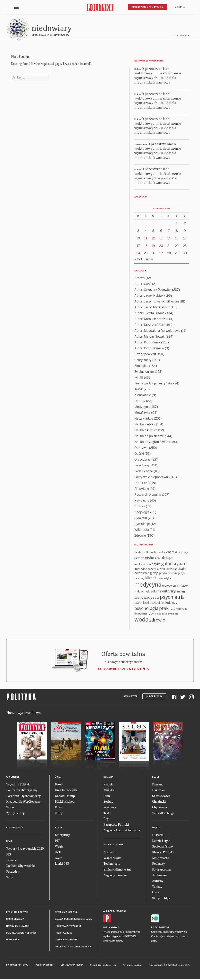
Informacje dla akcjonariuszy (74, 947)
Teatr (107, 813)
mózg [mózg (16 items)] (181, 591)
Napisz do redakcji (18, 926)
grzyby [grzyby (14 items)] (163, 573)
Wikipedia (142, 530)
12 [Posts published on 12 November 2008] (153, 238)
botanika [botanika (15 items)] (160, 552)
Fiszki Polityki (160, 927)
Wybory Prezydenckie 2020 (25, 848)
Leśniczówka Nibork (72, 965)
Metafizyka (142, 413)
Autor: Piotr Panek (147, 342)
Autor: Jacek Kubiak (149, 296)
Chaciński (159, 801)
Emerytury (62, 835)
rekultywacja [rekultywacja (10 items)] (141, 614)
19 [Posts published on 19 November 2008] (153, 246)
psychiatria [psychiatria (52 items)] (172, 597)
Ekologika (141, 366)
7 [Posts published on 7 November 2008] (169, 231)
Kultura (108, 777)
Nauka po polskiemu (149, 436)
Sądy (10, 877)
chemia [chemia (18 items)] (172, 552)
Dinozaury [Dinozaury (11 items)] (183, 552)
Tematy (157, 886)
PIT (57, 841)
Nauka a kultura (146, 430)
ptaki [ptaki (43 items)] (164, 608)
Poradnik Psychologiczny (23, 796)
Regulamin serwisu (67, 912)
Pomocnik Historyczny (22, 790)
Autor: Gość (143, 284)
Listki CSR (62, 863)
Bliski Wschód (65, 801)
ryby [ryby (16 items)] (151, 613)
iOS (105, 927)
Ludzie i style (161, 841)
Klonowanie (143, 395)
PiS (9, 854)
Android (114, 927)
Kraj (9, 841)
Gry (106, 819)
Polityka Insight (45, 965)
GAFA (59, 858)
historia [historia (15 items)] (173, 573)
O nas (156, 892)
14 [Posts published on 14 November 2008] (169, 238)
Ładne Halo (111, 965)
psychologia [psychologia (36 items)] (146, 608)
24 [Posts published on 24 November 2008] (138, 253)
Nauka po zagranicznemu (153, 442)
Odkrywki (141, 448)
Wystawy (110, 807)
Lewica (11, 860)
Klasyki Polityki (163, 852)
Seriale (108, 801)
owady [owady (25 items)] (147, 597)
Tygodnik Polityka (19, 784)
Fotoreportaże (162, 869)
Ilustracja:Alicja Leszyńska (153, 383)
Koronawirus (15, 827)
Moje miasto (161, 858)
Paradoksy (142, 465)
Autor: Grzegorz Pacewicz (153, 290)
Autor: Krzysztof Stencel (152, 325)
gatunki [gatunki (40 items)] (169, 564)
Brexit (59, 784)
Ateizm (140, 278)
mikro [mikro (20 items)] (139, 591)
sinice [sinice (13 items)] (158, 614)
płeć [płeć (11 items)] (173, 609)
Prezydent (13, 871)
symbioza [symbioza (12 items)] (173, 614)
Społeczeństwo (162, 846)
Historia (158, 835)
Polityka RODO (64, 933)
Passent (158, 784)
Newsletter (131, 696)
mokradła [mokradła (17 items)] (150, 591)
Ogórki (139, 454)
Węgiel (60, 846)
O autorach (182, 36)
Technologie (112, 863)
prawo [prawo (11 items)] (156, 598)
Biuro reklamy (15, 919)
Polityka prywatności (69, 926)
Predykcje (142, 489)
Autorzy (158, 881)
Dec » (149, 259)
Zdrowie (140, 536)
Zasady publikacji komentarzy (74, 919)
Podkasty (158, 863)
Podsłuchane (144, 471)
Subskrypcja (154, 696)
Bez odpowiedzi (146, 354)
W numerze (13, 777)
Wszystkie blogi (163, 813)
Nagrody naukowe (116, 875)
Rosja (59, 807)
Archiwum (159, 875)
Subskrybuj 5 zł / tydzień (147, 7)
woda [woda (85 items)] (141, 620)
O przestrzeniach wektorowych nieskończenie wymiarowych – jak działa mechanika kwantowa (158, 75)
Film (107, 796)
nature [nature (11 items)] (137, 598)
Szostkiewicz (161, 796)
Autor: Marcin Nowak (150, 337)
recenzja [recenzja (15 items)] (181, 609)
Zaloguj (180, 7)
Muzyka (109, 790)
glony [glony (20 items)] (154, 573)
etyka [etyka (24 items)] (150, 558)
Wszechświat (112, 858)
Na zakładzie (144, 418)
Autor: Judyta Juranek (150, 313)
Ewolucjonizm (144, 372)
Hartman (158, 790)
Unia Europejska (66, 790)
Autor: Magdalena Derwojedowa (157, 331)
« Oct (138, 259)
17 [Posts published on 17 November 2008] (138, 246)
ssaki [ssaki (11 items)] (165, 614)
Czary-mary (143, 360)
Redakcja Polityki (17, 912)
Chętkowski (160, 807)
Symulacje (142, 524)
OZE (58, 852)
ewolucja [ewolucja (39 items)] (164, 558)
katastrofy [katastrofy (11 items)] (139, 578)
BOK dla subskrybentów (21, 933)
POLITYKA (142, 483)
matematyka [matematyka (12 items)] (164, 578)
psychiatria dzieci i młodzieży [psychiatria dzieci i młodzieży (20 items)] (156, 603)
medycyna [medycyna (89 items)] (148, 585)
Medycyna (142, 407)
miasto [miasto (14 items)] (183, 586)
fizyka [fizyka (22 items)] (156, 564)
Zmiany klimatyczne (117, 869)
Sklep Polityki (162, 898)
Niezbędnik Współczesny (23, 801)
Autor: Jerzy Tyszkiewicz (152, 307)
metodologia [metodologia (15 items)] (170, 586)
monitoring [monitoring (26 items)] (167, 591)
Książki (109, 784)
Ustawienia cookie (66, 940)
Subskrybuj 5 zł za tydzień (121, 669)
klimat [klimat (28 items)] (151, 578)
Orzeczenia (142, 459)
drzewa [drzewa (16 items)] (139, 558)
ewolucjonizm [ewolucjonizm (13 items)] (143, 564)
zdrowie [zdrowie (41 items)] (157, 620)
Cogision (101, 965)
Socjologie (142, 512)
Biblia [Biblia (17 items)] (150, 552)
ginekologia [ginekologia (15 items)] (167, 569)
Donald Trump (65, 796)
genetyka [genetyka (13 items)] (153, 569)
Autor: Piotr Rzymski (149, 348)
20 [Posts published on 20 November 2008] (161, 246)
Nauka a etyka (145, 424)
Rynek (59, 827)
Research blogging (148, 495)
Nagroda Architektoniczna (122, 830)
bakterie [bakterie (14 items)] (140, 552)
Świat (58, 777)
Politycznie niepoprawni (151, 477)
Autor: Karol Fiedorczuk (151, 319)
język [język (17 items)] (182, 573)
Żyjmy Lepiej (15, 813)
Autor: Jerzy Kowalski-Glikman (157, 301)
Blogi (156, 777)
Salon (10, 807)
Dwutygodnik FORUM (17, 965)
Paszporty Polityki (116, 824)
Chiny (59, 813)
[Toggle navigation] (16, 7)
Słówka (140, 506)
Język (139, 389)
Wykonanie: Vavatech (133, 965)
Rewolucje (142, 500)
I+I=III (139, 378)
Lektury (140, 401)
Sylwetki (141, 518)
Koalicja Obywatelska (21, 866)
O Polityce (13, 940)
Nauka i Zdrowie (113, 845)
